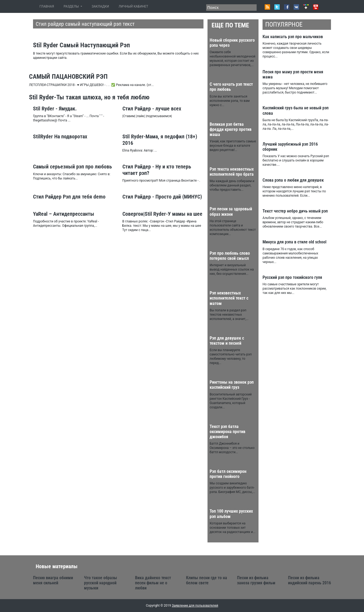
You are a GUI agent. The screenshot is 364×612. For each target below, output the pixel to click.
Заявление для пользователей (195, 606)
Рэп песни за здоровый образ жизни (231, 211)
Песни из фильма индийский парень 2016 (310, 580)
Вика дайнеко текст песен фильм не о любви (153, 583)
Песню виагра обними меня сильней (53, 580)
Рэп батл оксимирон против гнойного (228, 474)
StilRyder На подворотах (60, 136)
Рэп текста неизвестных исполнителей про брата (232, 172)
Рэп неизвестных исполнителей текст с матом (229, 298)
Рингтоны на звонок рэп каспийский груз (232, 385)
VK (296, 7)
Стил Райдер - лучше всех (152, 109)
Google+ (306, 7)
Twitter (277, 7)
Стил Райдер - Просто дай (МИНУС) (162, 197)
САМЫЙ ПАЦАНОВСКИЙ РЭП (68, 77)
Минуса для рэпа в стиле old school (294, 242)
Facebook (287, 7)
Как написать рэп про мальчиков (293, 37)
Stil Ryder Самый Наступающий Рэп (81, 45)
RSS (267, 7)
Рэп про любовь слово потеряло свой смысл (230, 256)
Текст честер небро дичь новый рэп (295, 211)
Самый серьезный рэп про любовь (72, 167)
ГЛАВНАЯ (48, 6)
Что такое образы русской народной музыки (101, 583)
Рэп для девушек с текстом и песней (227, 341)
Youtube (316, 7)
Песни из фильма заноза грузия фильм (256, 580)
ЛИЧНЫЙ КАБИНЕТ (133, 6)
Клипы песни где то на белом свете (207, 580)
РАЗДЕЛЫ (72, 6)
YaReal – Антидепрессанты (64, 214)
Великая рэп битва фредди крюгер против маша (231, 129)
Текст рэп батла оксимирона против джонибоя (227, 432)
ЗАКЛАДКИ (101, 6)
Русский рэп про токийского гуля (292, 277)
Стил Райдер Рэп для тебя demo (69, 197)
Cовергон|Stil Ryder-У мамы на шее (162, 214)
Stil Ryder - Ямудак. (55, 109)
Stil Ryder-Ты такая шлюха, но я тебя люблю (89, 97)
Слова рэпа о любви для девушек (293, 180)
